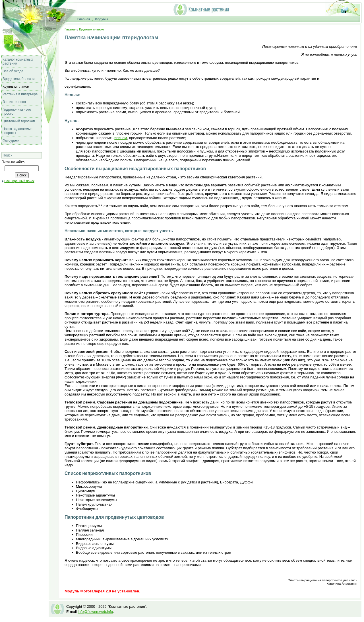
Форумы (102, 19)
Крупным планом (16, 86)
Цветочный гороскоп (19, 121)
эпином (121, 138)
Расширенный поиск (19, 181)
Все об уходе (13, 71)
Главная (84, 19)
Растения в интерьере (20, 94)
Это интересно (14, 102)
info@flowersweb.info (95, 612)
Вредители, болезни (18, 79)
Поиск (7, 155)
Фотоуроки (11, 141)
